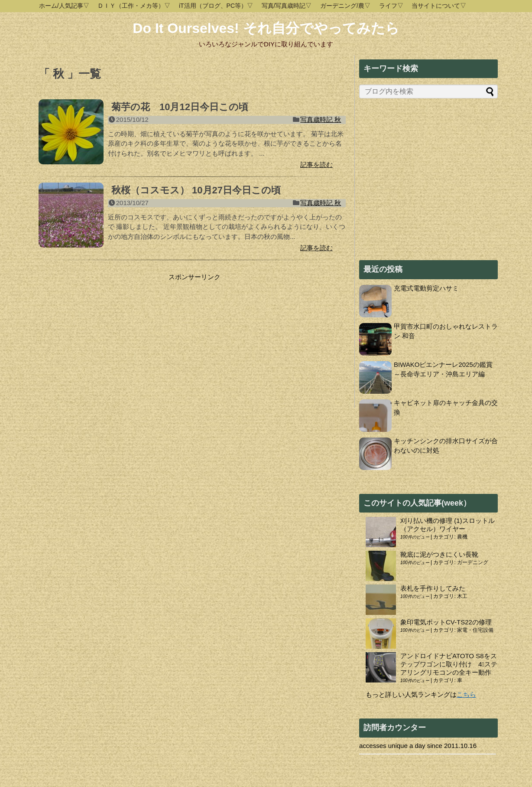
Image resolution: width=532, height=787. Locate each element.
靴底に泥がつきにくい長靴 (439, 554)
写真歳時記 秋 (321, 119)
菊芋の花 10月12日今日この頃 (180, 107)
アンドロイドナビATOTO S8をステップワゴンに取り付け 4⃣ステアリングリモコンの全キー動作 (449, 664)
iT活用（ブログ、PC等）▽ (216, 6)
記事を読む (316, 165)
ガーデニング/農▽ (345, 6)
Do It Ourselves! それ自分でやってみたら (266, 28)
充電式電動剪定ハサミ (426, 288)
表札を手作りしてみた (433, 588)
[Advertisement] (111, 336)
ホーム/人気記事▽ (64, 6)
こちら (466, 694)
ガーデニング (473, 562)
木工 (462, 596)
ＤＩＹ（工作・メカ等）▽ (134, 6)
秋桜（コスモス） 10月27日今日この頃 (196, 190)
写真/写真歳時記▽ (287, 6)
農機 (462, 537)
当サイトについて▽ (439, 6)
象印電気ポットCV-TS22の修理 (446, 622)
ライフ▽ (391, 6)
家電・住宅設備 (475, 630)
